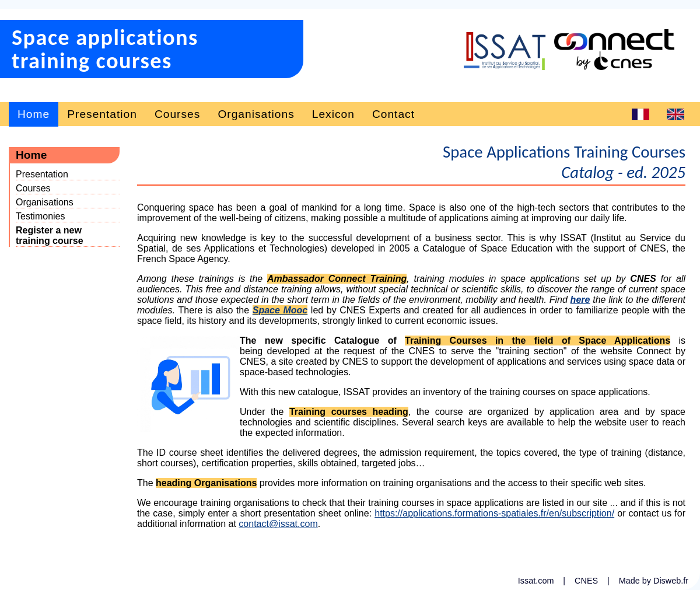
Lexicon (333, 114)
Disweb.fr (671, 581)
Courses (177, 114)
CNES (587, 581)
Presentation (102, 114)
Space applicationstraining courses (105, 49)
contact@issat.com (278, 524)
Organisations (256, 114)
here (580, 300)
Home (34, 114)
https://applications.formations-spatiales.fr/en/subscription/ (494, 513)
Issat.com (537, 581)
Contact (393, 114)
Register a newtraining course (50, 235)
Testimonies (40, 216)
